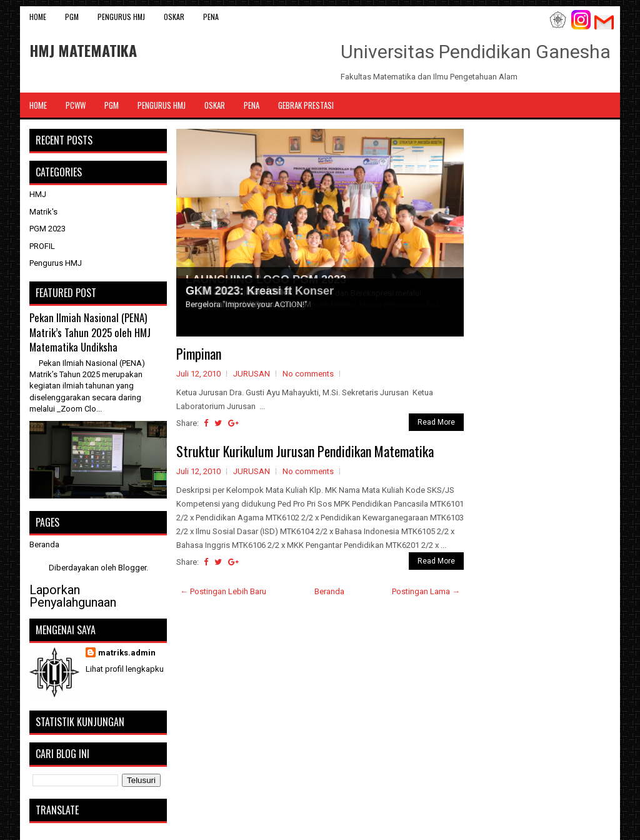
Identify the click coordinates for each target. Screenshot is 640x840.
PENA (211, 17)
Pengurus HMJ (121, 17)
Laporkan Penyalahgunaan (73, 596)
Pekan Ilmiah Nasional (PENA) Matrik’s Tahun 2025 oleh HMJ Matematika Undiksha (90, 332)
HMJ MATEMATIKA (83, 50)
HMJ (38, 194)
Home (38, 17)
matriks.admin (127, 653)
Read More (436, 422)
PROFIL (42, 246)
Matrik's (43, 212)
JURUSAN (252, 374)
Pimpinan (199, 353)
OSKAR (174, 17)
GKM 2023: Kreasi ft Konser (260, 291)
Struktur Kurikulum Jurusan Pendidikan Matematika (305, 451)
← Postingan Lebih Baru (223, 591)
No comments (308, 374)
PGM (72, 17)
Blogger (132, 568)
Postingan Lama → (426, 591)
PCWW (76, 105)
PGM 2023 (47, 229)
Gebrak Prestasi (306, 105)
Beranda (329, 591)
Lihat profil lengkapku (125, 669)
